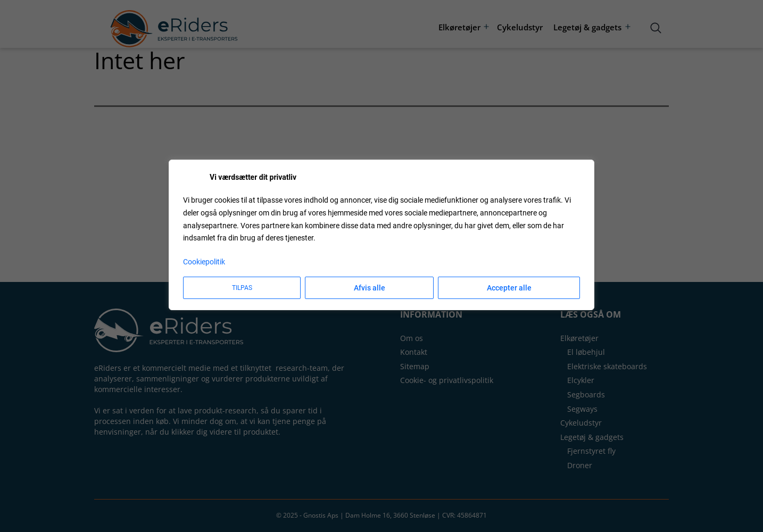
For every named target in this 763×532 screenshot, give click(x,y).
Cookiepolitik (204, 262)
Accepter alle (509, 288)
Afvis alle (370, 288)
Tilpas (242, 288)
